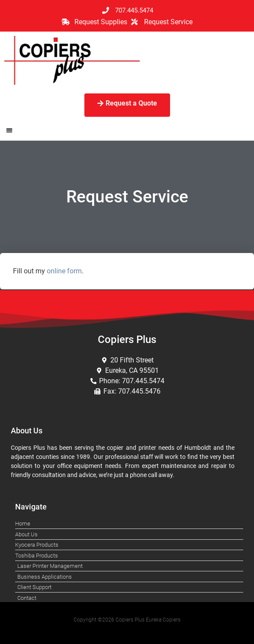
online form (64, 271)
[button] (9, 130)
